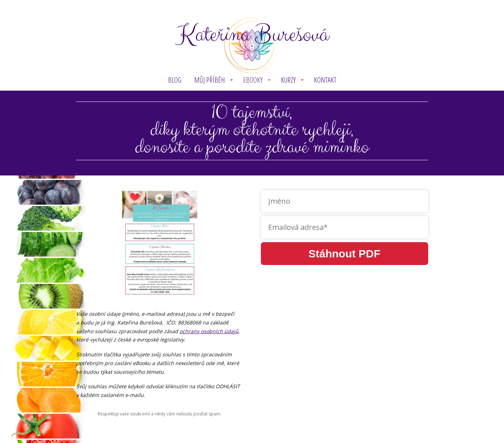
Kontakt (325, 80)
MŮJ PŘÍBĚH (210, 80)
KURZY (288, 80)
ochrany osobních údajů (209, 331)
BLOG (175, 80)
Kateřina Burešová (252, 35)
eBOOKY (253, 80)
